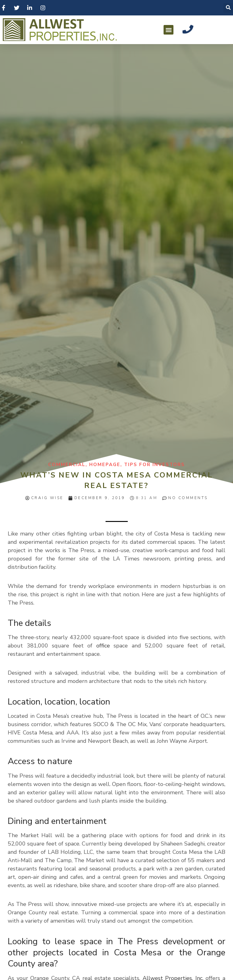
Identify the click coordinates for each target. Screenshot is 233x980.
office (103, 646)
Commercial (67, 465)
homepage (105, 465)
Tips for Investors (154, 465)
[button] (169, 30)
